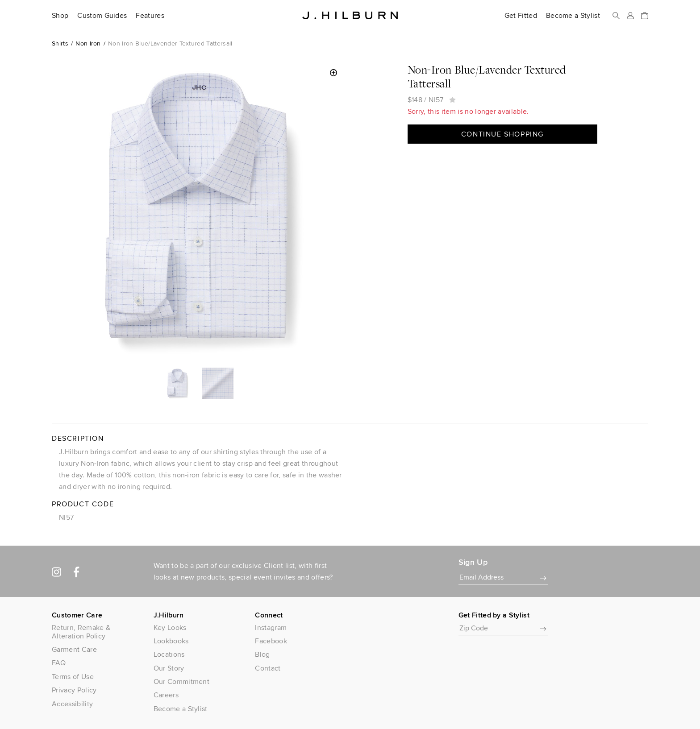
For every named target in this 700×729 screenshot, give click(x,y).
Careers (166, 695)
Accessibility (72, 704)
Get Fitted (521, 16)
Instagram (271, 628)
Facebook (271, 641)
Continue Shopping (502, 134)
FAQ (59, 663)
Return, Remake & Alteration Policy (81, 632)
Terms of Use (73, 677)
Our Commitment (181, 681)
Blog (262, 654)
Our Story (169, 668)
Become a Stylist (573, 16)
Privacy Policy (74, 690)
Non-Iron (88, 43)
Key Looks (170, 628)
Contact (268, 668)
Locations (169, 654)
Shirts (60, 43)
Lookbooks (171, 641)
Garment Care (74, 649)
